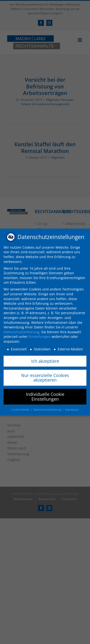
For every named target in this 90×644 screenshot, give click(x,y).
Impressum (72, 409)
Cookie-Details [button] (21, 409)
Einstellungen (40, 336)
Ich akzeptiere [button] (45, 361)
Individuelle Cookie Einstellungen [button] (45, 396)
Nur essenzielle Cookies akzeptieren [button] (45, 377)
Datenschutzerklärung (21, 331)
